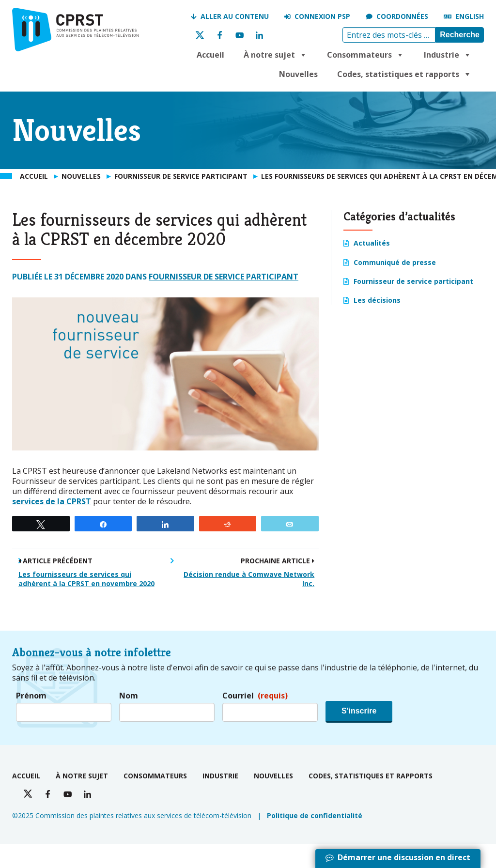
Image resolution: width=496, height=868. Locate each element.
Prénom (31, 696)
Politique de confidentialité (315, 815)
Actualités (372, 243)
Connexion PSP (322, 16)
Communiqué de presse (395, 262)
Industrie (448, 55)
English (470, 16)
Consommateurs (366, 55)
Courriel (255, 696)
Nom (129, 696)
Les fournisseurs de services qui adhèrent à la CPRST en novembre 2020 (86, 579)
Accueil (210, 55)
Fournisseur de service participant (224, 277)
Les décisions (377, 300)
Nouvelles (298, 74)
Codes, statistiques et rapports (404, 74)
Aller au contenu (235, 16)
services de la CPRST (52, 501)
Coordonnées (402, 16)
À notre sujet (276, 55)
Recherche (460, 35)
